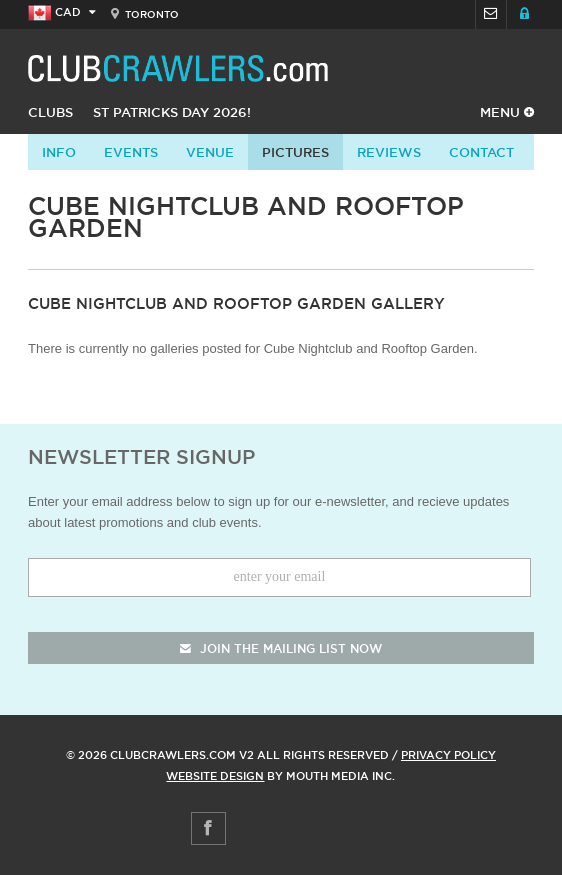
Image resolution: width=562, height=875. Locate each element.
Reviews (389, 152)
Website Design (215, 776)
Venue (210, 152)
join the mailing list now (281, 648)
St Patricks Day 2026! (172, 112)
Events (131, 152)
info (59, 152)
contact (481, 152)
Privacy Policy (448, 755)
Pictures (295, 152)
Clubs (50, 112)
